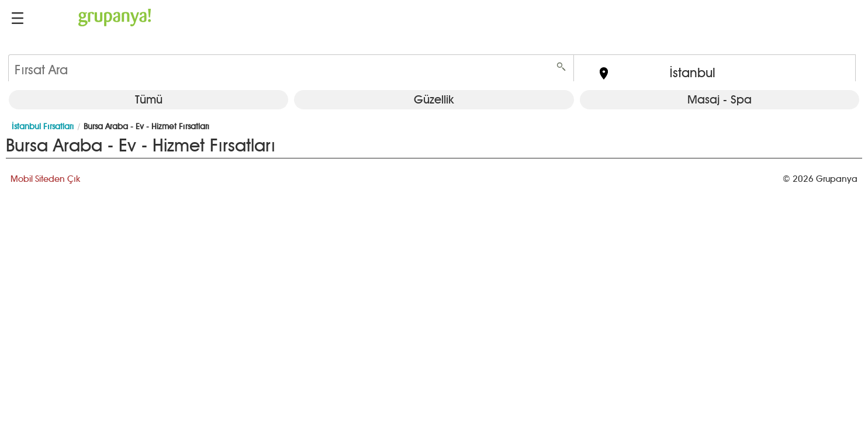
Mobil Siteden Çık (45, 179)
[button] (18, 18)
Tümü (149, 99)
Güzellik (434, 99)
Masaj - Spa (720, 99)
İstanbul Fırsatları (43, 127)
